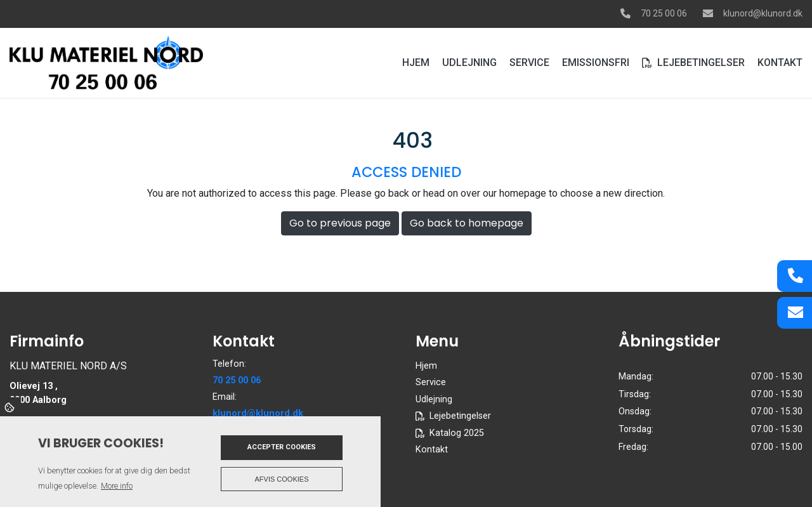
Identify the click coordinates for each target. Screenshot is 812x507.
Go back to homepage (467, 223)
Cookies (10, 407)
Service (431, 383)
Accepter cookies (282, 447)
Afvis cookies (282, 479)
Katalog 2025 (457, 433)
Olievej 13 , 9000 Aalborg (38, 393)
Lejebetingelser (460, 416)
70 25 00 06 (664, 13)
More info (117, 486)
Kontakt (432, 450)
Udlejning (434, 400)
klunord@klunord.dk (763, 13)
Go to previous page (340, 223)
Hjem (426, 366)
